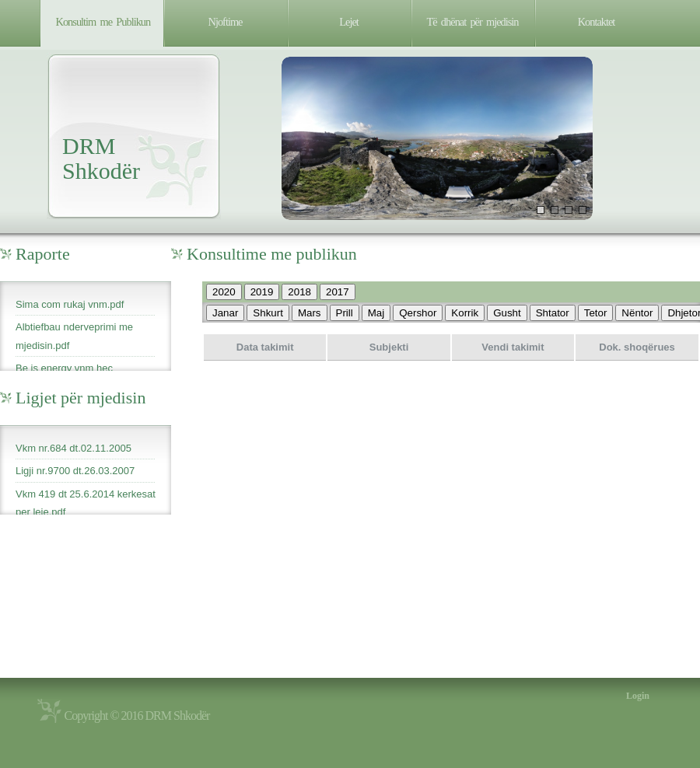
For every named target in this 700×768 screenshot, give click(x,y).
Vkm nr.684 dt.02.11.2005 (73, 448)
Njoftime (226, 22)
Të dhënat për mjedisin (473, 22)
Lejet (349, 22)
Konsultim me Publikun (103, 22)
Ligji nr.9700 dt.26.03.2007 (75, 471)
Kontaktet (597, 22)
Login (638, 696)
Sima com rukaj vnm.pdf (70, 304)
